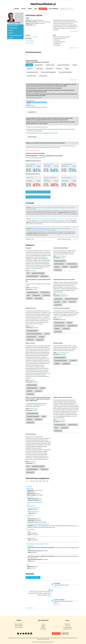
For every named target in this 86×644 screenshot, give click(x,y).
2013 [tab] (40, 481)
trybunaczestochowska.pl (63, 353)
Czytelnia (16, 9)
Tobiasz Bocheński (66, 164)
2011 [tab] (47, 481)
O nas (36, 9)
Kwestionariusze (13, 28)
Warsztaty (68, 626)
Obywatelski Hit (19, 624)
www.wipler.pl (33, 271)
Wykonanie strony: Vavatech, (37, 642)
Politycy (23, 9)
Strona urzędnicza (30, 40)
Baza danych (43, 629)
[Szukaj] (67, 9)
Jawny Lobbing (19, 627)
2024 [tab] (27, 55)
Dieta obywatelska (68, 627)
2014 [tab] (37, 481)
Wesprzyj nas (43, 9)
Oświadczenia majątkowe (15, 35)
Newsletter (65, 634)
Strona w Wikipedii (30, 43)
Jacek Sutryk (29, 178)
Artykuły (11, 30)
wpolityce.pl (32, 380)
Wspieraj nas (68, 624)
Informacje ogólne (13, 26)
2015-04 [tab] (33, 481)
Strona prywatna (29, 42)
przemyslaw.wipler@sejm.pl (32, 37)
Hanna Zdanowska (66, 178)
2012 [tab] (44, 481)
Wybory (30, 9)
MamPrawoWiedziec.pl (43, 4)
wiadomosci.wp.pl (61, 294)
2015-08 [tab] (28, 481)
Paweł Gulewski (48, 164)
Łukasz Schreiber (30, 164)
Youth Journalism (53, 9)
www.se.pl (32, 326)
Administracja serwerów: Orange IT (48, 642)
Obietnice (11, 33)
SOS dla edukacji (19, 626)
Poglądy (43, 627)
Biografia (11, 38)
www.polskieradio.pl (62, 256)
